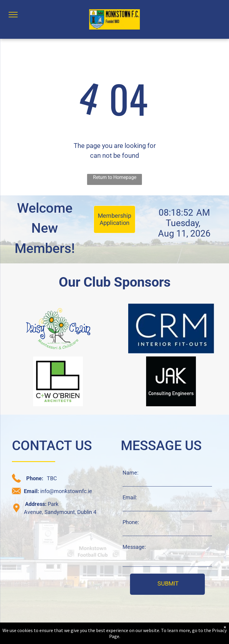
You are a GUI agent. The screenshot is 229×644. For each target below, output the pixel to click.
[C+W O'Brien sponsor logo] (58, 381)
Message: (134, 547)
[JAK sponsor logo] (171, 381)
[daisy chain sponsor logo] (58, 329)
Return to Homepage (115, 177)
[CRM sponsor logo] (171, 329)
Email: (130, 497)
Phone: (131, 522)
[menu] (13, 15)
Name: (130, 473)
